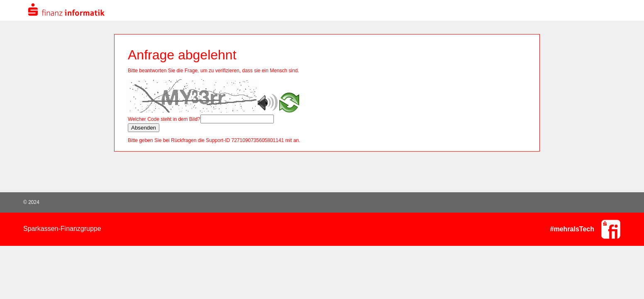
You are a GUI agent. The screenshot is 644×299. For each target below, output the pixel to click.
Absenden (144, 128)
